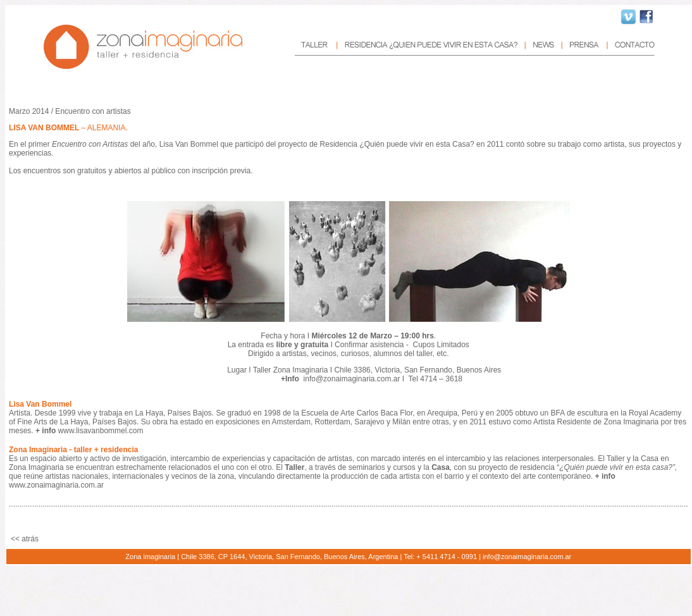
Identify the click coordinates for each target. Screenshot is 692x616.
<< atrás (25, 539)
